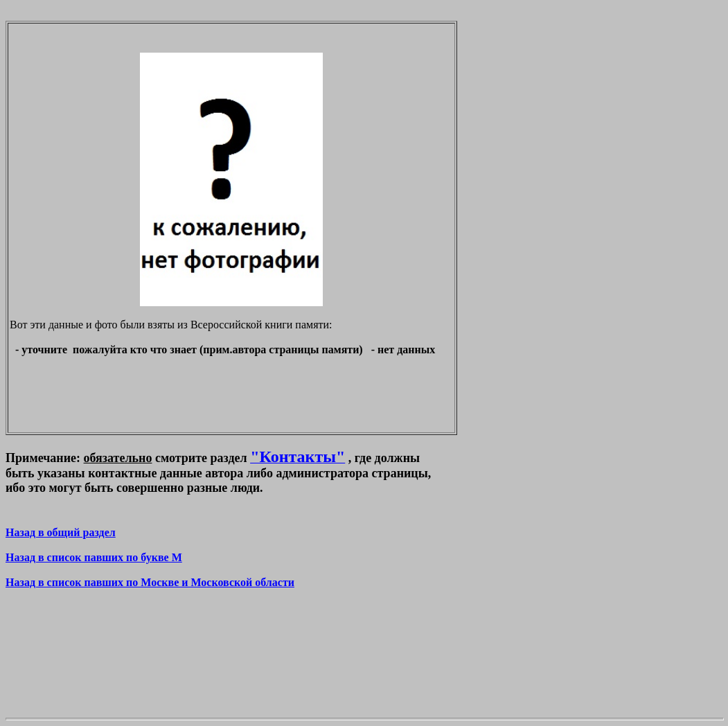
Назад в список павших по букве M (94, 557)
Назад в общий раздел (61, 532)
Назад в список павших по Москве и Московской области (150, 582)
